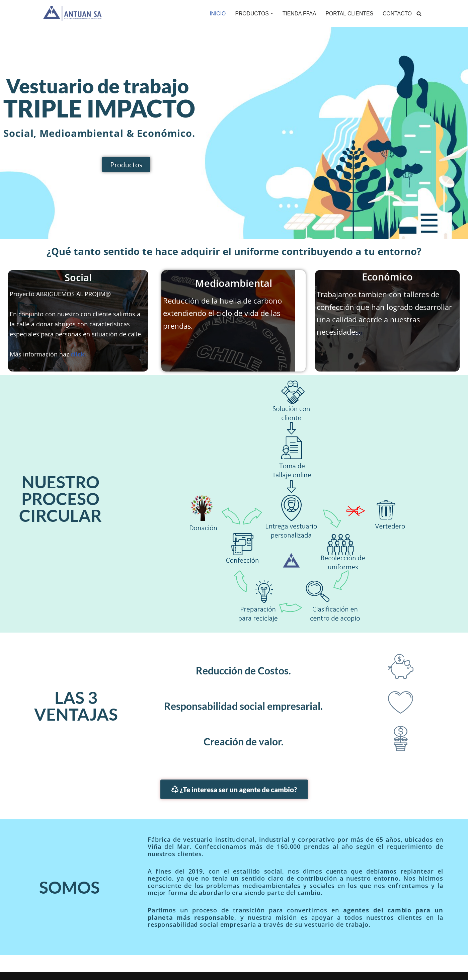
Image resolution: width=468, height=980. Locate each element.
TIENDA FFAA (298, 14)
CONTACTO (397, 14)
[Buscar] (419, 14)
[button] (270, 13)
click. (78, 354)
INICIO (215, 14)
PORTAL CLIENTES (349, 14)
